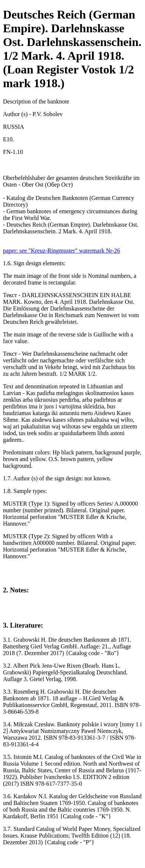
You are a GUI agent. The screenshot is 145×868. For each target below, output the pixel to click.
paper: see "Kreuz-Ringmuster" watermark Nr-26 (62, 251)
